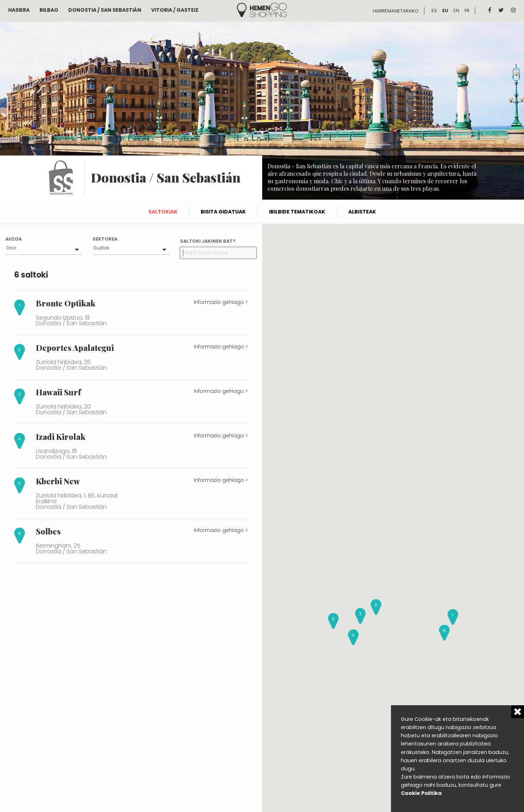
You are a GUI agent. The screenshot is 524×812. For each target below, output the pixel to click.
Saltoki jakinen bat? (208, 241)
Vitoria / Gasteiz (175, 10)
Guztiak (101, 248)
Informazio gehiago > (221, 302)
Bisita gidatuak (223, 212)
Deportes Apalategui (75, 348)
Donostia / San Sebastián (105, 10)
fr (467, 10)
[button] (453, 617)
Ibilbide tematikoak (297, 212)
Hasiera (19, 10)
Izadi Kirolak (61, 437)
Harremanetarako (396, 11)
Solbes (48, 531)
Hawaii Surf (58, 392)
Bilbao (49, 10)
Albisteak (362, 212)
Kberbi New (58, 481)
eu (445, 10)
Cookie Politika (421, 793)
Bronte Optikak (66, 303)
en (456, 10)
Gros (11, 248)
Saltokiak (163, 212)
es (434, 10)
